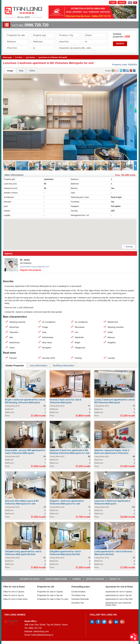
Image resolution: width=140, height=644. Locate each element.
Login (113, 2)
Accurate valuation (29, 579)
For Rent (19, 57)
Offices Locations (95, 579)
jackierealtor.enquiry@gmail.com (35, 267)
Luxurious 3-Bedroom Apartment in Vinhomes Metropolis (112, 502)
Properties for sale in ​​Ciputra (50, 592)
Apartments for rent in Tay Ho (119, 595)
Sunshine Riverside (80, 599)
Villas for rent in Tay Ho (13, 595)
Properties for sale (46, 587)
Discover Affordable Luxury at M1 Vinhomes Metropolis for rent (22, 502)
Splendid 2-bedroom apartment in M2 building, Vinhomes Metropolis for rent (70, 452)
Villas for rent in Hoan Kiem (15, 599)
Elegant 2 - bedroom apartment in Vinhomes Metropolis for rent (67, 502)
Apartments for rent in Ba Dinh (119, 599)
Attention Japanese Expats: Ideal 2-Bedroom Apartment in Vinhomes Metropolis (112, 453)
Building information (64, 366)
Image (10, 71)
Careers (77, 579)
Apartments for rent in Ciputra (119, 592)
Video (32, 71)
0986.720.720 (37, 25)
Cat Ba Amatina (78, 592)
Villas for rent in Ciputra (14, 592)
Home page (7, 57)
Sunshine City (78, 603)
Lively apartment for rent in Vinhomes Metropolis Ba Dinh (113, 553)
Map (21, 71)
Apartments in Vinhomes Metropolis (53, 57)
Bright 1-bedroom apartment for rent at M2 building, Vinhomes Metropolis (25, 401)
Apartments (30, 57)
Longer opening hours (56, 579)
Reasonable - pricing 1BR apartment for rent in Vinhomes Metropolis (25, 452)
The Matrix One (78, 595)
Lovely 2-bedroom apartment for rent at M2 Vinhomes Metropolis (114, 401)
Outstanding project (81, 587)
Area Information (39, 366)
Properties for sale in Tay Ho (50, 595)
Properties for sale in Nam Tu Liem (53, 599)
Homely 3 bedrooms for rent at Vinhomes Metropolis (65, 401)
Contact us (115, 579)
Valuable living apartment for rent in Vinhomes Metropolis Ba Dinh (23, 553)
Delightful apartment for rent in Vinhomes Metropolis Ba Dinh (65, 553)
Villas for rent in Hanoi (14, 587)
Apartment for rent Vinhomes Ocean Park (118, 604)
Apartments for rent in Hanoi (119, 587)
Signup (122, 2)
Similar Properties (15, 366)
